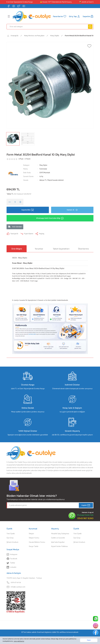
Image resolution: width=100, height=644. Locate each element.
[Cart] (88, 16)
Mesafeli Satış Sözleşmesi (60, 534)
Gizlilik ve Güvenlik (58, 539)
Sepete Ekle (28, 210)
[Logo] (31, 16)
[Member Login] (74, 16)
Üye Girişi (10, 539)
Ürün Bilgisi (17, 249)
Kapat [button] (89, 640)
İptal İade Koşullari (58, 543)
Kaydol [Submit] (86, 506)
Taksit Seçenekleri (61, 249)
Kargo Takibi (34, 547)
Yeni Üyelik (11, 534)
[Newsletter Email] (50, 506)
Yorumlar (39, 249)
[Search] (50, 27)
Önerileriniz (83, 249)
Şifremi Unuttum (12, 543)
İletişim (31, 534)
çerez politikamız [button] (19, 641)
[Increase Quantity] (20, 202)
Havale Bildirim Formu (37, 543)
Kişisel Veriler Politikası (59, 547)
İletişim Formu (34, 539)
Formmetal (43, 169)
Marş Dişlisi (44, 165)
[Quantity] (15, 202)
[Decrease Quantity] (10, 202)
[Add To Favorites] (89, 46)
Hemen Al (72, 210)
